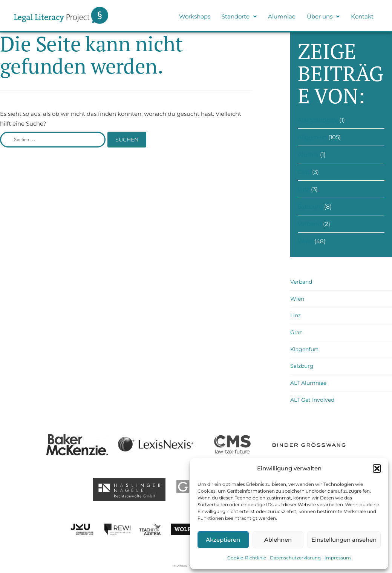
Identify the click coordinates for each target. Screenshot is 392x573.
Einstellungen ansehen (344, 540)
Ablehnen (278, 540)
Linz (304, 189)
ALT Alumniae (308, 383)
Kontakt (362, 16)
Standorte (239, 16)
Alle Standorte (318, 120)
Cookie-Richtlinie (247, 558)
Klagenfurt (304, 349)
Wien (305, 241)
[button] (377, 469)
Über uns (323, 16)
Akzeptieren (223, 540)
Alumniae (282, 16)
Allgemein (312, 137)
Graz (304, 172)
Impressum (338, 558)
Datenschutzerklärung (295, 558)
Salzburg (310, 207)
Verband (310, 224)
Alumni (308, 154)
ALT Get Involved (312, 400)
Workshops (195, 16)
